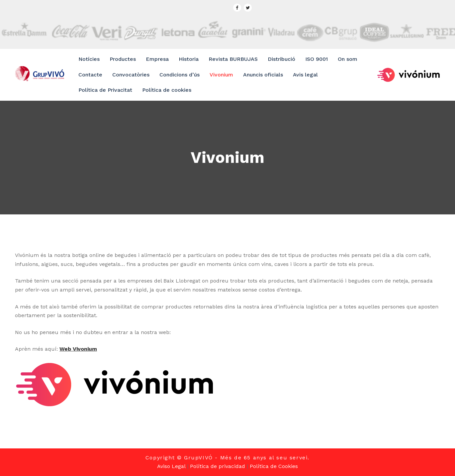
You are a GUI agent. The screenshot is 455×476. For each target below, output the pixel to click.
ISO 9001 (317, 59)
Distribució (281, 59)
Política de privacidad (218, 466)
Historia (189, 59)
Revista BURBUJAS (233, 59)
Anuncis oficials (263, 75)
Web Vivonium (78, 349)
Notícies (89, 59)
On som (348, 59)
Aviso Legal (171, 466)
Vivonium (221, 75)
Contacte (90, 75)
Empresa (157, 59)
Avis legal (305, 75)
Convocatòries (131, 75)
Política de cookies (167, 90)
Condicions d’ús (180, 75)
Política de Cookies (274, 466)
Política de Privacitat (105, 90)
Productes (123, 59)
